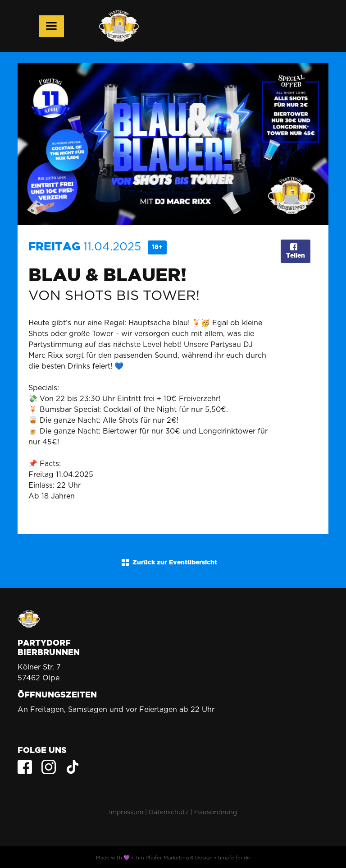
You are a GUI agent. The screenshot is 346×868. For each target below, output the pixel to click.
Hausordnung (216, 812)
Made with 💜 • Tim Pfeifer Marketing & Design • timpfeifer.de (173, 858)
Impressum (126, 812)
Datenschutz (169, 812)
